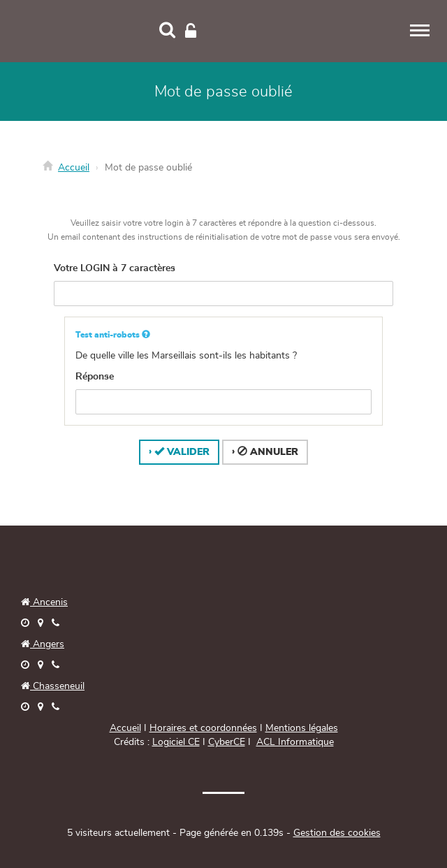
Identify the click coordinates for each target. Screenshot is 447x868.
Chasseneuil (53, 686)
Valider (182, 451)
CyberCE (227, 742)
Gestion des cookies (337, 833)
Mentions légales (302, 728)
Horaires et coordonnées (203, 728)
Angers (47, 644)
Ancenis (44, 602)
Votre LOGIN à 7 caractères (115, 268)
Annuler (268, 451)
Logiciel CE (176, 742)
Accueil (74, 168)
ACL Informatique (295, 742)
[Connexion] (191, 31)
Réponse (95, 377)
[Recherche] (167, 31)
